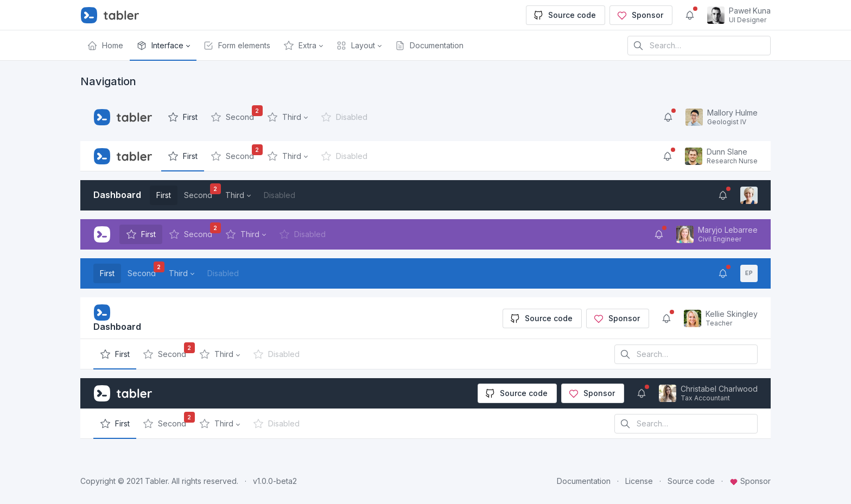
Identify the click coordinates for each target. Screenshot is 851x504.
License (639, 481)
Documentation (584, 481)
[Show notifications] (690, 15)
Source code (564, 15)
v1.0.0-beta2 (275, 481)
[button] (163, 46)
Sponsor (640, 15)
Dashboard (117, 195)
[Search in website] (699, 46)
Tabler (156, 481)
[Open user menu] (739, 15)
